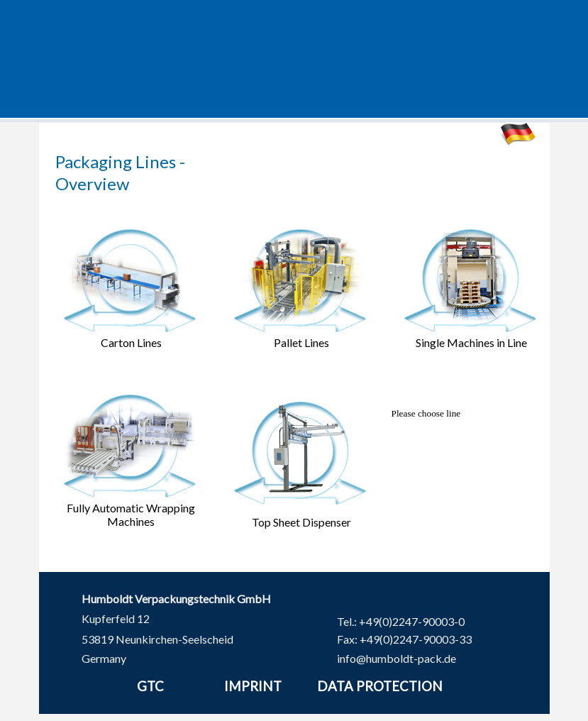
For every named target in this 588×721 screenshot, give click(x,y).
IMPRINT (253, 686)
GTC (150, 686)
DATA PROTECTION (380, 686)
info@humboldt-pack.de (396, 658)
